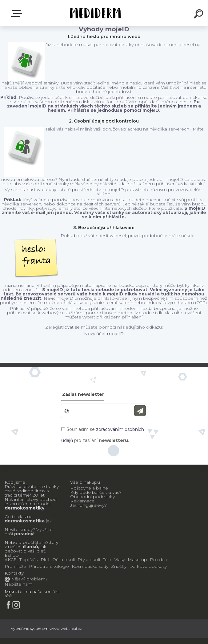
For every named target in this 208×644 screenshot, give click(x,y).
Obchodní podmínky (92, 497)
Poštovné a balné (89, 488)
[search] (199, 15)
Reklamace (82, 501)
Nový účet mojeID (104, 334)
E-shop (18, 14)
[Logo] (95, 13)
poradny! (24, 534)
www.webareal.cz (66, 628)
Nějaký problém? (29, 579)
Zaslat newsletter (83, 394)
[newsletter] (140, 411)
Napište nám (18, 584)
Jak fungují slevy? (88, 505)
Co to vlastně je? (28, 519)
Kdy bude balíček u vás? (96, 492)
